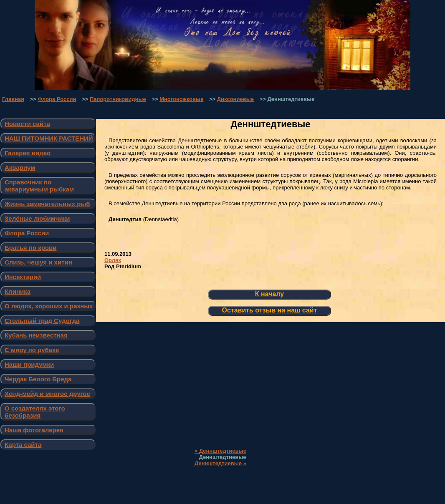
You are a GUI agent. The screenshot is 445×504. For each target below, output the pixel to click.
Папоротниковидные (118, 99)
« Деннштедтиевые (220, 451)
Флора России (57, 99)
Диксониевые (235, 99)
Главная (13, 99)
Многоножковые (181, 99)
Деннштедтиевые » (220, 463)
